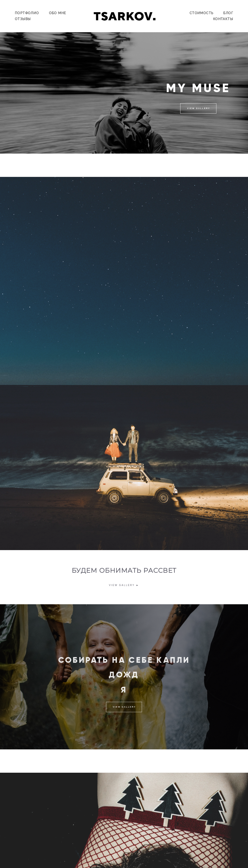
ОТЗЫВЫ (23, 19)
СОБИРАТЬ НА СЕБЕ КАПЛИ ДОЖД (124, 673)
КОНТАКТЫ (223, 19)
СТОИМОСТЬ (202, 13)
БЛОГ (228, 13)
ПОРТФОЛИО (27, 13)
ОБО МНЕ (58, 13)
